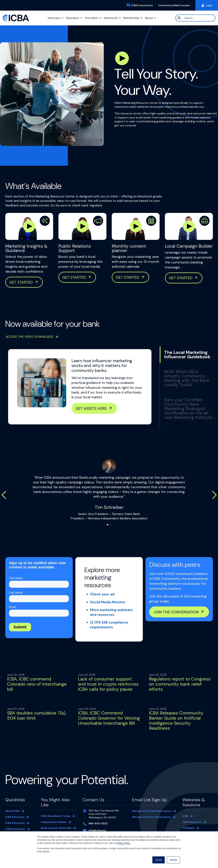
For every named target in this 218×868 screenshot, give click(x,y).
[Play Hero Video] (122, 58)
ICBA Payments (194, 822)
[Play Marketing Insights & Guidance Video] (29, 226)
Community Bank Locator (175, 5)
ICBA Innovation (15, 829)
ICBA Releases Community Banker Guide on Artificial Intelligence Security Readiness (176, 721)
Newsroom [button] (111, 18)
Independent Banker (54, 822)
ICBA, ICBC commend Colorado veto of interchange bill (37, 684)
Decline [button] (173, 860)
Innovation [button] (92, 18)
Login (207, 5)
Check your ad (102, 594)
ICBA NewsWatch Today (56, 816)
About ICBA (12, 811)
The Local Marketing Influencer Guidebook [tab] (187, 355)
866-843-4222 (98, 823)
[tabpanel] (80, 387)
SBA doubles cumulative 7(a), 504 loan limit (37, 716)
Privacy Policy (123, 843)
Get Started (181, 278)
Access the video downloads (29, 337)
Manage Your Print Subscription (152, 817)
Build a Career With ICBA (56, 828)
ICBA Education (15, 823)
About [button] (149, 18)
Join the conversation (176, 612)
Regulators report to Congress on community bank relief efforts (180, 684)
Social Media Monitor (108, 602)
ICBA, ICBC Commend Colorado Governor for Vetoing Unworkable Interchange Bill (109, 718)
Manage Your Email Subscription (152, 811)
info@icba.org (97, 830)
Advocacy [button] (54, 18)
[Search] (195, 18)
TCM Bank (194, 828)
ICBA (185, 816)
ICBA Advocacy (15, 817)
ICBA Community (141, 5)
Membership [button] (131, 18)
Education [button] (73, 18)
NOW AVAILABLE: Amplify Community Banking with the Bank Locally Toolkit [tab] (187, 378)
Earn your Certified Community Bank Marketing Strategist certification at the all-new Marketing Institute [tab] (188, 409)
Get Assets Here (91, 408)
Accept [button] (159, 860)
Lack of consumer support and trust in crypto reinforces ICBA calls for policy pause (108, 684)
